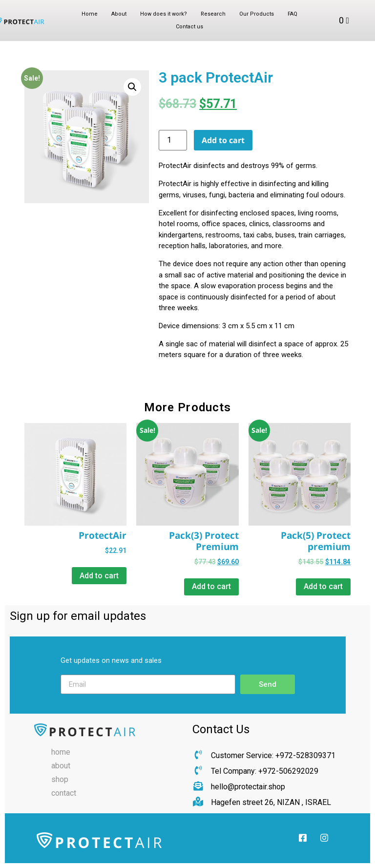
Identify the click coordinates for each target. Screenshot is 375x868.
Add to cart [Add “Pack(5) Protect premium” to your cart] (323, 586)
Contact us (189, 27)
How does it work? (164, 14)
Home (90, 14)
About (119, 14)
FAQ (292, 14)
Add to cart (223, 140)
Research (213, 14)
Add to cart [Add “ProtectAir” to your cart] (99, 576)
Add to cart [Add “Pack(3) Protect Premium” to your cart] (211, 586)
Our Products (257, 14)
